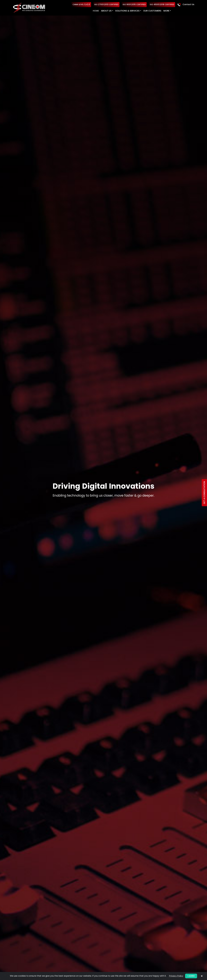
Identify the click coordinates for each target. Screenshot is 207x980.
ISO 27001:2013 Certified (106, 4)
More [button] (166, 11)
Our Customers (152, 11)
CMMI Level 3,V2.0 (81, 4)
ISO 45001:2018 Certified (161, 4)
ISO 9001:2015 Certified (134, 4)
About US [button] (106, 11)
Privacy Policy (176, 976)
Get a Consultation (204, 493)
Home (96, 11)
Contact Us (186, 4)
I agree (191, 976)
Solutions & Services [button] (127, 11)
